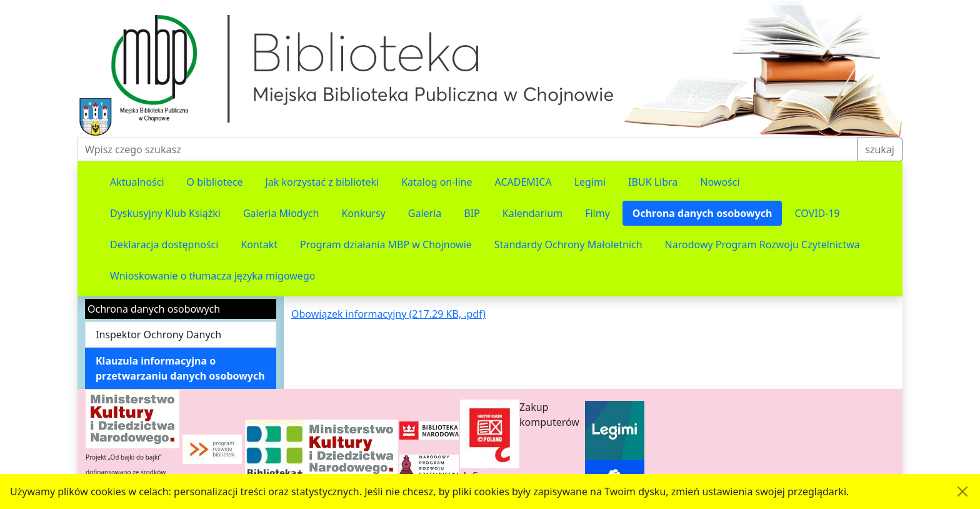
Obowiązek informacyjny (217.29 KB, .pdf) (388, 314)
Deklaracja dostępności (164, 244)
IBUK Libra (653, 182)
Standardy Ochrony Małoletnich (568, 244)
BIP (472, 213)
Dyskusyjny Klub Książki (165, 213)
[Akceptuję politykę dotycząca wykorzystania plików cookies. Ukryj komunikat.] (962, 491)
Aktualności (137, 182)
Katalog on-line (437, 182)
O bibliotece (215, 182)
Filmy (597, 213)
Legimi (590, 182)
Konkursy (363, 213)
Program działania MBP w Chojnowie (386, 244)
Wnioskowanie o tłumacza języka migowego (212, 276)
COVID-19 (817, 213)
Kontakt (259, 244)
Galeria (425, 213)
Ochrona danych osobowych (702, 213)
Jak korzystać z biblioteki (322, 182)
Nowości (720, 182)
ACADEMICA (523, 182)
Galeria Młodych (281, 213)
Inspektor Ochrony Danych (158, 335)
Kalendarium (532, 213)
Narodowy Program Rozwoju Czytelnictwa (762, 244)
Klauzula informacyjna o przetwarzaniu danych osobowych (180, 368)
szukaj (880, 149)
